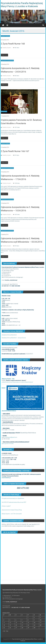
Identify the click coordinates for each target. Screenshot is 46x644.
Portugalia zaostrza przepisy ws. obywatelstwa (13, 498)
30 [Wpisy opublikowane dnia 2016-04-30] (34, 628)
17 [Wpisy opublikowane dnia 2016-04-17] (41, 623)
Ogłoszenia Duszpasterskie (7, 60)
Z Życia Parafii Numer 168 (13, 44)
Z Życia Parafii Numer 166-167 (15, 151)
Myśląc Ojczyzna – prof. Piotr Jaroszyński (12, 514)
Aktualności (4, 111)
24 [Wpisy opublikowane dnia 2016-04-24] (41, 625)
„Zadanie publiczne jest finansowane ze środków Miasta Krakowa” (17, 382)
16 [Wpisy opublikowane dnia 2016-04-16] (34, 623)
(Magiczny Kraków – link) (8, 379)
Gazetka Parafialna (5, 36)
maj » (7, 631)
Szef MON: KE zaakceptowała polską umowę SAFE (14, 502)
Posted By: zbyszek (7, 48)
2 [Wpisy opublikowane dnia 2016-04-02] (34, 617)
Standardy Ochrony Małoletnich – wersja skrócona (14, 338)
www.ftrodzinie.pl (6, 478)
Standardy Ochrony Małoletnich (9, 335)
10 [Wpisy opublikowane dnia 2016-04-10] (41, 620)
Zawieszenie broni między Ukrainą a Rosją (12, 510)
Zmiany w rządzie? (6, 506)
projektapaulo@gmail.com (11, 437)
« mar (4, 631)
